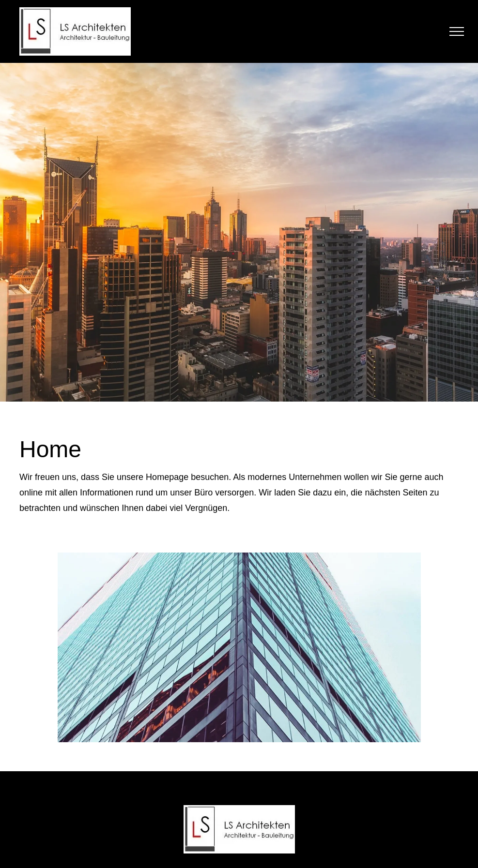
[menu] (457, 31)
